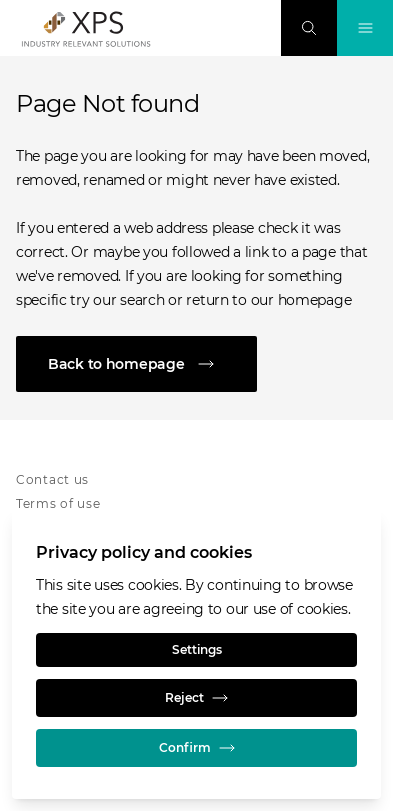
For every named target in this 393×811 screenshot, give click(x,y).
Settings (197, 649)
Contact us (52, 479)
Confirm (197, 748)
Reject (196, 698)
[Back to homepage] (196, 364)
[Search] (309, 28)
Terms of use (58, 503)
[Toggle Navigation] (365, 28)
